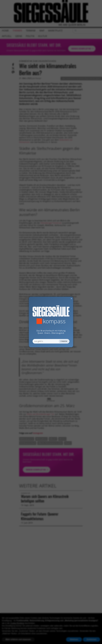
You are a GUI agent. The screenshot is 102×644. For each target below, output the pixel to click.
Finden (64, 341)
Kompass (54, 321)
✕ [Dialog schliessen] (66, 299)
